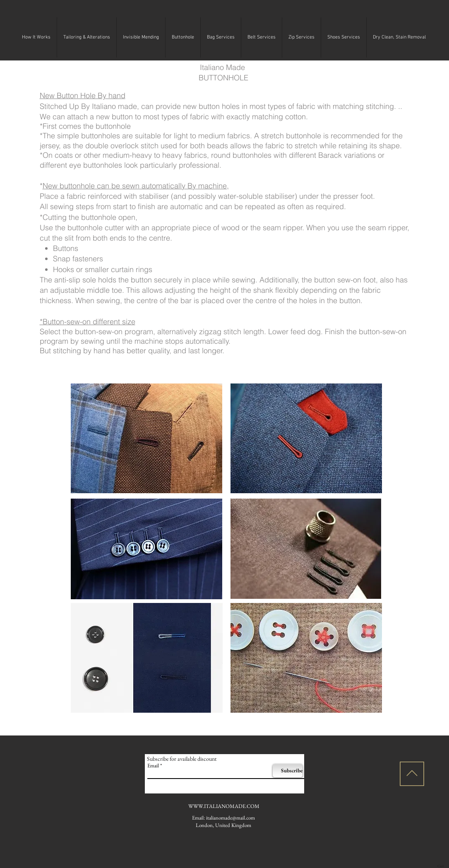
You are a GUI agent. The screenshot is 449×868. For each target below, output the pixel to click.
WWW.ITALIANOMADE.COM (224, 806)
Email (153, 766)
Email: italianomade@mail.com (223, 818)
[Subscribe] (288, 771)
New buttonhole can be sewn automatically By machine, (136, 186)
